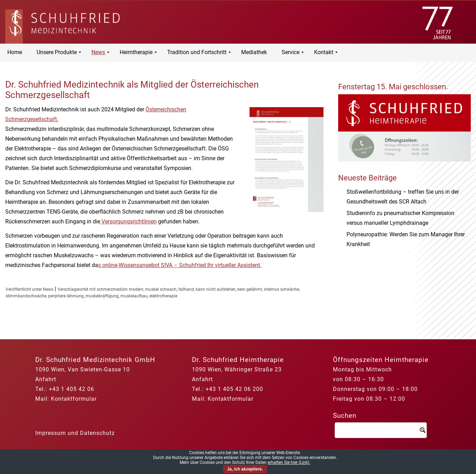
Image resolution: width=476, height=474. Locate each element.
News (48, 289)
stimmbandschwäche (26, 296)
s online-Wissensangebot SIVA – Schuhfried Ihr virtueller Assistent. (180, 265)
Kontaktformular (74, 399)
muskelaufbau (134, 296)
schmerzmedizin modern (120, 289)
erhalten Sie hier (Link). (289, 462)
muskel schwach (161, 289)
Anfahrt (46, 379)
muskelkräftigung (102, 296)
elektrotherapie (163, 296)
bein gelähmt (250, 289)
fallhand (186, 289)
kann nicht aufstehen (216, 289)
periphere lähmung (66, 296)
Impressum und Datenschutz (75, 433)
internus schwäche (281, 289)
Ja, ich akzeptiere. (245, 469)
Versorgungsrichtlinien (128, 221)
